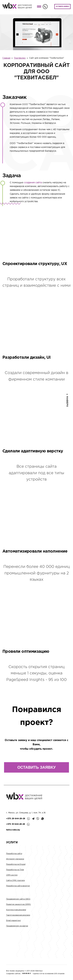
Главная (6, 58)
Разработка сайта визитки (18, 887)
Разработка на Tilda (15, 871)
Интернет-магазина (15, 861)
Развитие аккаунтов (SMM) (18, 906)
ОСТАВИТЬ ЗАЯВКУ (63, 6)
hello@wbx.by (13, 830)
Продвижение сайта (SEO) (18, 901)
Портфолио (20, 58)
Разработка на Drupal (16, 866)
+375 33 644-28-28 (16, 824)
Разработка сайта (14, 855)
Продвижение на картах (17, 928)
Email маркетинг (14, 922)
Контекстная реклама (16, 911)
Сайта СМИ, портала (15, 882)
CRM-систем (12, 877)
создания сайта (33, 183)
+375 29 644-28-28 (16, 819)
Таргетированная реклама (18, 917)
